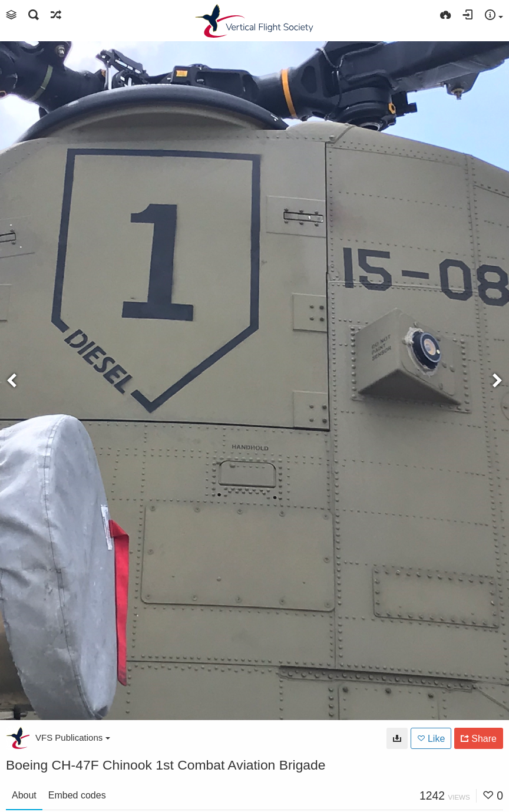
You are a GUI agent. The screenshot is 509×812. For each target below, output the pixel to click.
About (24, 795)
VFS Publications (73, 737)
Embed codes (77, 795)
